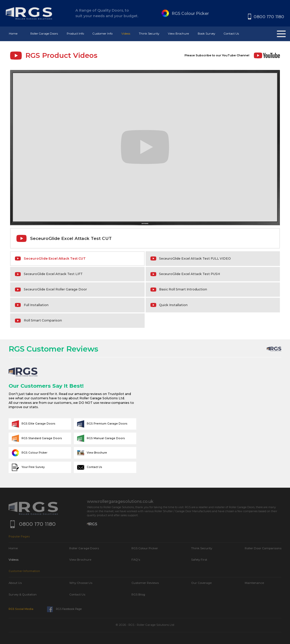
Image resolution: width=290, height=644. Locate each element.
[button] (44, 34)
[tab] (77, 258)
